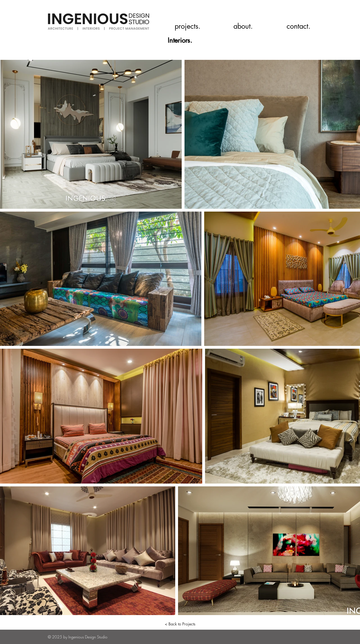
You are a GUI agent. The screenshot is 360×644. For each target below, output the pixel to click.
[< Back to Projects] (180, 624)
